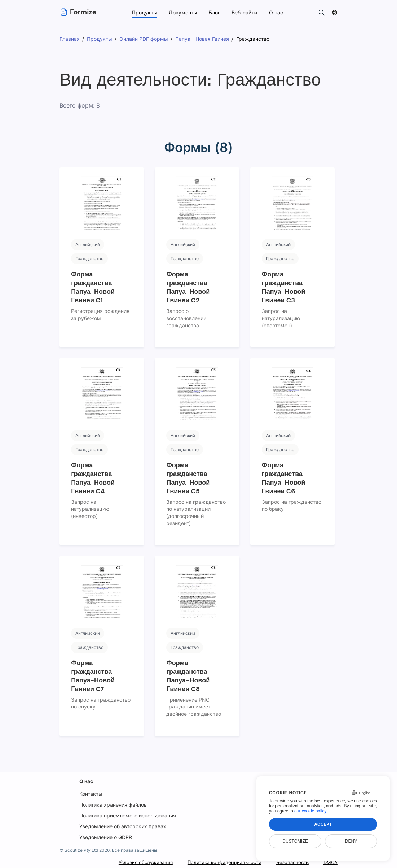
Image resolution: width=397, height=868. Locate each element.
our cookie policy (310, 811)
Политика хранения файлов (113, 805)
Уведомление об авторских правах (122, 826)
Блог (214, 12)
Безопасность (290, 862)
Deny (351, 841)
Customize (295, 841)
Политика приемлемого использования (128, 815)
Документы (182, 12)
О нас (86, 781)
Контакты (91, 794)
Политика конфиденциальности (219, 862)
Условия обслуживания (136, 862)
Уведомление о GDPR (106, 837)
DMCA (330, 862)
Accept (323, 824)
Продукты (144, 12)
